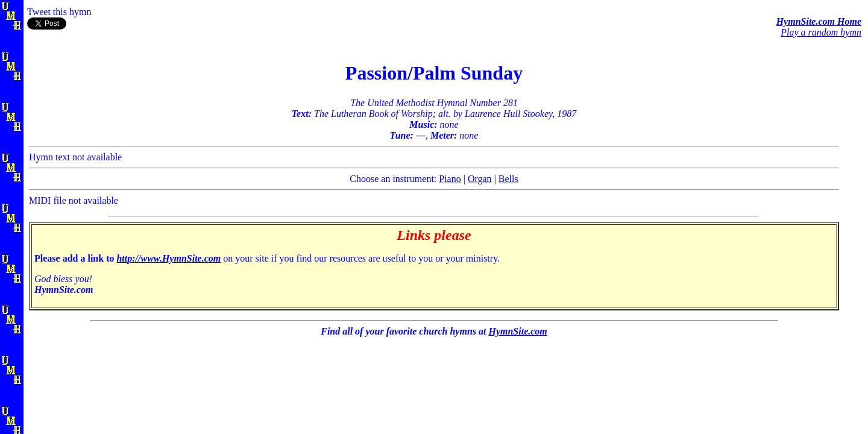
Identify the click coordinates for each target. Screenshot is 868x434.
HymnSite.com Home (819, 21)
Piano (450, 179)
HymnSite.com (517, 331)
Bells (508, 179)
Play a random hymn (821, 32)
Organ (480, 179)
